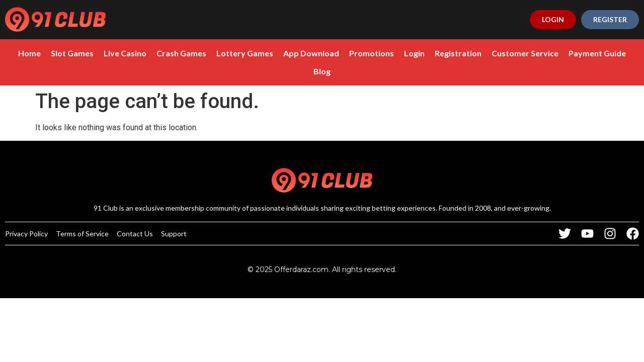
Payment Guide (597, 53)
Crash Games (181, 53)
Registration (458, 53)
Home (29, 53)
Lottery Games (245, 53)
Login (414, 53)
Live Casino (125, 53)
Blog (322, 71)
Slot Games (72, 53)
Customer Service (525, 53)
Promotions (372, 53)
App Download (311, 53)
